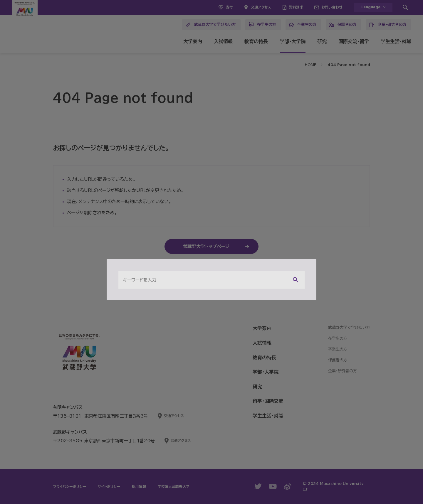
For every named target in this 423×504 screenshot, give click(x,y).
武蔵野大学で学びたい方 (210, 25)
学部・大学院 (293, 41)
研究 (322, 41)
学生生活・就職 (396, 41)
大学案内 (193, 41)
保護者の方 (343, 25)
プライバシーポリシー (69, 486)
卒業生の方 (302, 25)
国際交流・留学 (354, 41)
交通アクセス (261, 7)
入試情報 (223, 41)
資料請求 (296, 7)
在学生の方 (262, 25)
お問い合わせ (332, 7)
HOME (311, 65)
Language (371, 7)
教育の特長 (256, 41)
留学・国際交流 (268, 401)
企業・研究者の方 (388, 25)
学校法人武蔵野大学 (174, 486)
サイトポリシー (109, 486)
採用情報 (139, 486)
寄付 (229, 7)
